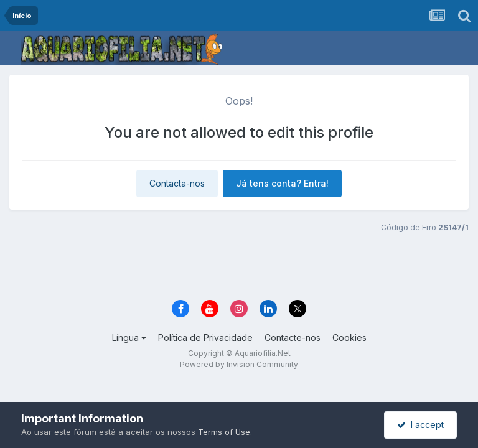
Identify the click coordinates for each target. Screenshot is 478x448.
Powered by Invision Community (239, 364)
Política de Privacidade (205, 338)
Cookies (349, 338)
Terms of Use (224, 432)
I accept (420, 425)
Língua (129, 338)
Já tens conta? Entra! (282, 183)
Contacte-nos (293, 338)
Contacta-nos (177, 183)
